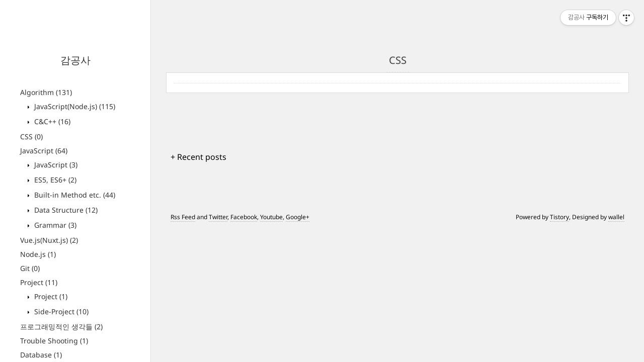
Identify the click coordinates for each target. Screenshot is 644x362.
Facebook (244, 217)
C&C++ (51, 121)
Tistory (559, 217)
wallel (616, 217)
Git (30, 268)
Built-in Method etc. (74, 195)
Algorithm (46, 92)
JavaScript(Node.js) (74, 106)
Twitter (218, 217)
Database (41, 355)
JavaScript (44, 151)
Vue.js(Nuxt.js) (49, 240)
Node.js (38, 254)
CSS (31, 137)
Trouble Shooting (54, 341)
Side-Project (60, 311)
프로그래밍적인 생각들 (61, 327)
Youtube (271, 217)
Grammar (54, 225)
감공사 (75, 60)
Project (39, 282)
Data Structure (65, 210)
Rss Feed (183, 217)
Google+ (298, 217)
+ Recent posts (198, 157)
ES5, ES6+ (54, 180)
